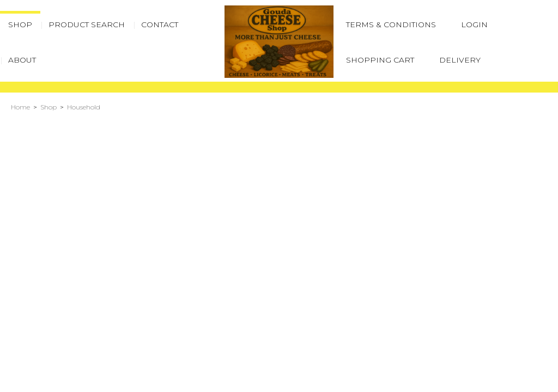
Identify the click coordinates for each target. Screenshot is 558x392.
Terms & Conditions (391, 24)
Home (20, 107)
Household (84, 107)
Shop (48, 107)
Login (474, 24)
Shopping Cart (380, 60)
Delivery (460, 60)
